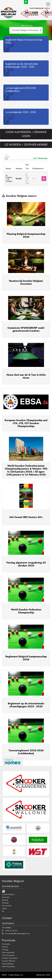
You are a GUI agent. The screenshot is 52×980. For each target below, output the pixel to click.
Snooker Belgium (8, 894)
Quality (19, 179)
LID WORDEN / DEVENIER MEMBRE (26, 145)
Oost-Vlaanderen (8, 955)
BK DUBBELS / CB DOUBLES (9, 179)
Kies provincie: (27, 25)
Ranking (5, 900)
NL (3, 911)
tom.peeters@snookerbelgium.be (16, 933)
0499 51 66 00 (10, 931)
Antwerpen (6, 944)
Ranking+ (6, 903)
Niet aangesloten (8, 952)
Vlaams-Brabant (8, 964)
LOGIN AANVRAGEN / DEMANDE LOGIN (26, 134)
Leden (4, 908)
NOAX (48, 975)
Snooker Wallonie (9, 961)
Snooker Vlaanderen (10, 958)
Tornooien (6, 897)
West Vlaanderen (8, 966)
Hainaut (5, 947)
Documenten (7, 906)
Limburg (5, 950)
